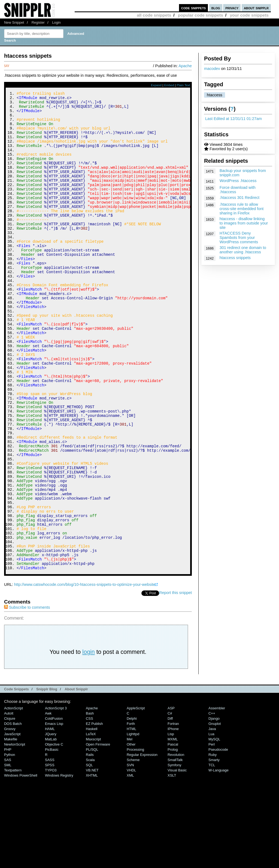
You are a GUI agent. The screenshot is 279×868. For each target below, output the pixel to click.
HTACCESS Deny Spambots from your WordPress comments (239, 238)
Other (131, 834)
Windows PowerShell (21, 865)
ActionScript (13, 798)
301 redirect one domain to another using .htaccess (243, 250)
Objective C (54, 834)
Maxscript (93, 829)
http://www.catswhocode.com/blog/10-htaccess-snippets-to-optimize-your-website (85, 674)
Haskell (92, 819)
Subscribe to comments (27, 697)
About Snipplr (76, 779)
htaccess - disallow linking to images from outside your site (244, 223)
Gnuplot (215, 813)
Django (214, 808)
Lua (211, 824)
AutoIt (9, 803)
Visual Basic (177, 860)
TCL (212, 855)
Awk (48, 803)
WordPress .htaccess (238, 181)
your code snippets (249, 15)
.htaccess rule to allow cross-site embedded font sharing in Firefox (242, 209)
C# (170, 803)
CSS (90, 808)
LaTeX (91, 824)
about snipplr (256, 8)
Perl (212, 834)
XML (130, 865)
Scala (90, 850)
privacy (232, 8)
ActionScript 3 (56, 798)
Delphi (132, 808)
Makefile (11, 829)
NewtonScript (15, 834)
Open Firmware (98, 834)
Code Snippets (16, 779)
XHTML (92, 865)
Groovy (10, 819)
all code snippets (154, 15)
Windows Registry (59, 865)
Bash (90, 803)
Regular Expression (142, 844)
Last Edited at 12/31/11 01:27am (233, 119)
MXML (173, 829)
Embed (169, 85)
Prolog (173, 839)
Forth (131, 813)
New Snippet (14, 22)
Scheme (133, 850)
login (89, 742)
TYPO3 (51, 860)
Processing (135, 839)
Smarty (214, 850)
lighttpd (133, 824)
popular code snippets (201, 15)
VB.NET (92, 860)
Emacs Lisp (54, 813)
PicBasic (52, 839)
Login (56, 22)
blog (216, 8)
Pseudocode (218, 839)
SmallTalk (175, 850)
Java (212, 819)
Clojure (10, 808)
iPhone (173, 819)
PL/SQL (92, 839)
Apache (185, 66)
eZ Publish (94, 813)
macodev (212, 69)
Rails (90, 844)
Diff (170, 808)
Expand (156, 85)
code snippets (194, 8)
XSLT (172, 865)
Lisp (171, 824)
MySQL (214, 829)
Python (10, 844)
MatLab (51, 829)
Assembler (217, 798)
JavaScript (12, 824)
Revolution (176, 844)
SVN (130, 855)
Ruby (213, 844)
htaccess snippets (235, 258)
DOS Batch (13, 813)
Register (38, 22)
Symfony (174, 855)
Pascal (173, 834)
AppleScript (136, 798)
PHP (8, 839)
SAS (8, 850)
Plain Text (183, 85)
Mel (130, 829)
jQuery (51, 824)
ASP (171, 798)
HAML (50, 819)
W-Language (219, 860)
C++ (212, 803)
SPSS (50, 855)
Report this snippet (175, 682)
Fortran (173, 813)
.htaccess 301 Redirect (239, 198)
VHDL (131, 860)
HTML (131, 819)
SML (8, 855)
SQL (89, 855)
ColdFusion (54, 808)
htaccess (215, 95)
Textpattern (13, 860)
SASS (50, 850)
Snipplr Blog (47, 779)
